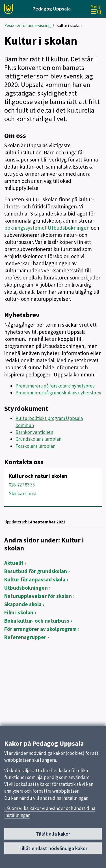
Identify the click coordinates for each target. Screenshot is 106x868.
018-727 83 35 (22, 485)
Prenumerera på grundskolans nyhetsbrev (58, 393)
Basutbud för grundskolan (36, 571)
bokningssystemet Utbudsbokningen (47, 228)
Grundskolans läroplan (38, 439)
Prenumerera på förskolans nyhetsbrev (55, 386)
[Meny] (96, 9)
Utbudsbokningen (26, 588)
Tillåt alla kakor (53, 837)
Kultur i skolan (69, 25)
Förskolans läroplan (35, 446)
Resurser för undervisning (28, 25)
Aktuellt (14, 563)
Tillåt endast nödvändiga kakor (53, 851)
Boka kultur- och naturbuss (37, 621)
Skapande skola (23, 604)
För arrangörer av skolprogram (40, 629)
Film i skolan (19, 612)
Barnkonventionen (34, 432)
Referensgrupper (25, 637)
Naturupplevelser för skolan (38, 596)
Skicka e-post (23, 494)
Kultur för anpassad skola (35, 579)
